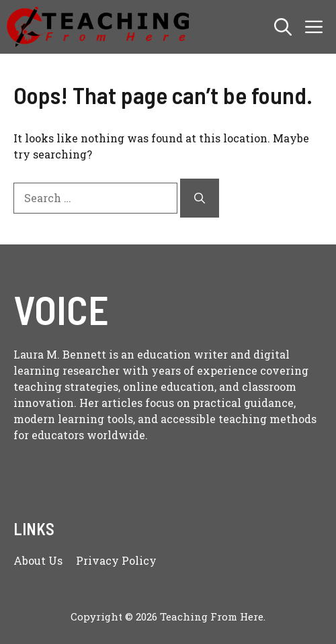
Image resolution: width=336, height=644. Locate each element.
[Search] (200, 198)
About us (38, 560)
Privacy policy (116, 560)
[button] (283, 27)
